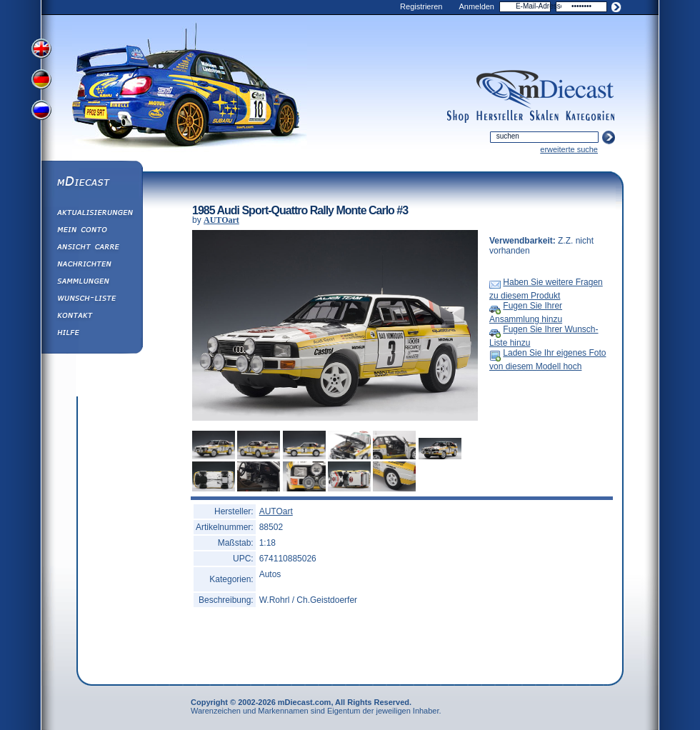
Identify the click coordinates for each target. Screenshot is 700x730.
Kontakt (91, 317)
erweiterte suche (569, 149)
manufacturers (500, 116)
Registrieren (421, 6)
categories (590, 116)
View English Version (43, 49)
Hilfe (91, 334)
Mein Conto (91, 231)
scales (544, 116)
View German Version (43, 81)
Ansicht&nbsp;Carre (91, 249)
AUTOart (221, 220)
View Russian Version (43, 113)
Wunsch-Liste (91, 300)
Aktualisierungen (91, 214)
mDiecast (91, 183)
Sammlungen (91, 283)
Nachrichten (91, 266)
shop (458, 116)
